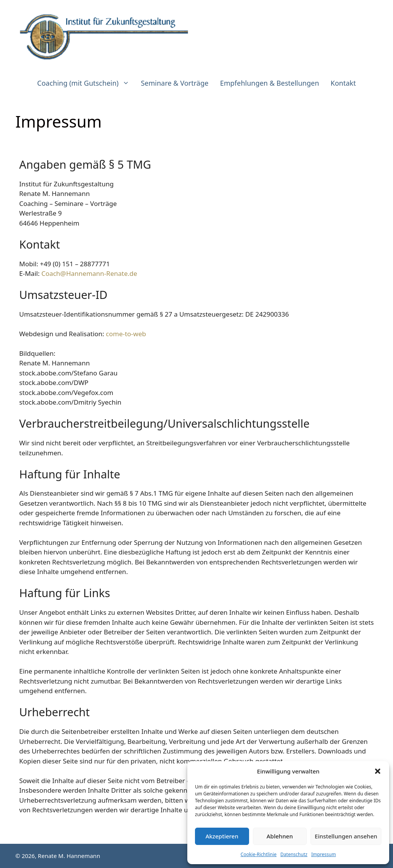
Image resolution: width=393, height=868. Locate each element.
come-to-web (126, 334)
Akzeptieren (222, 836)
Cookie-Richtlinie (259, 854)
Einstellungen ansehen (346, 836)
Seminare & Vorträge (175, 83)
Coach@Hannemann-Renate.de (89, 273)
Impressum (324, 854)
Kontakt (343, 83)
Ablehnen (280, 836)
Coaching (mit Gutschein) (86, 83)
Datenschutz (294, 854)
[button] (378, 771)
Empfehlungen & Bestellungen (269, 83)
